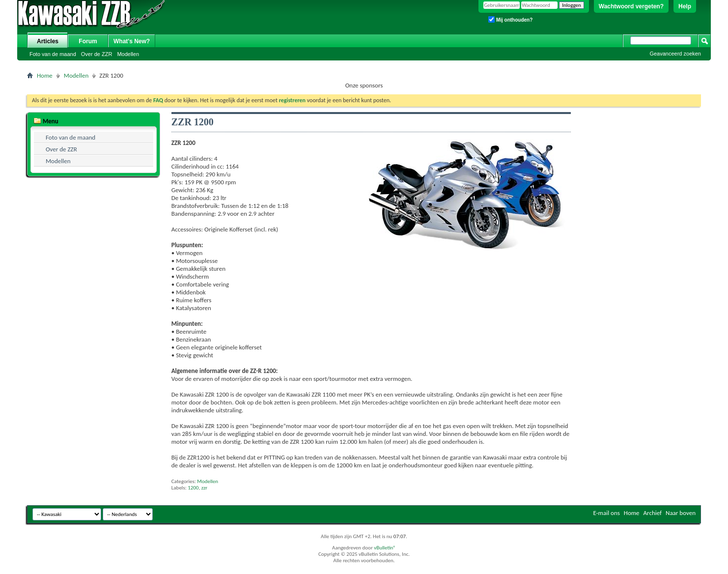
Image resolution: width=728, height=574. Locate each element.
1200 (193, 488)
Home (45, 75)
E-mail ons (606, 513)
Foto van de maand (53, 54)
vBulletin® (385, 548)
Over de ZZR (97, 54)
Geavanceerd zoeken (675, 54)
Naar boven (681, 513)
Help (685, 6)
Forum (88, 41)
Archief (653, 513)
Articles (48, 41)
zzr (205, 488)
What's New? (132, 41)
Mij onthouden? (510, 19)
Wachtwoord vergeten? (631, 6)
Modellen (128, 54)
